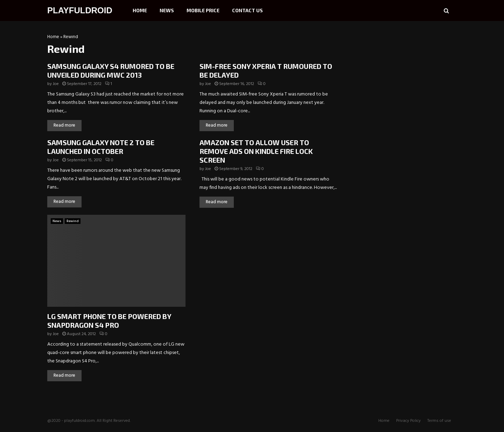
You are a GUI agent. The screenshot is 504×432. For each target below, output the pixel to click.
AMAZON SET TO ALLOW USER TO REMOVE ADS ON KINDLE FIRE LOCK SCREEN (256, 151)
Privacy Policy (408, 421)
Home (140, 10)
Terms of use (439, 421)
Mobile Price (203, 10)
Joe (56, 84)
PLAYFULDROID (80, 10)
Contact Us (247, 10)
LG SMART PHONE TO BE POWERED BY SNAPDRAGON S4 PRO (109, 321)
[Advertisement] (404, 79)
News (167, 10)
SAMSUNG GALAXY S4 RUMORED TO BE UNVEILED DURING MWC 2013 (111, 70)
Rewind (73, 221)
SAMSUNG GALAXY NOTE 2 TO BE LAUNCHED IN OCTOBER (101, 147)
